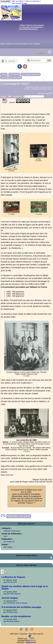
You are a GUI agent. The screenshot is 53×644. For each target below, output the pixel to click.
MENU (42, 52)
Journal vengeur (10, 598)
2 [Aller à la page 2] (5, 571)
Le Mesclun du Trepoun (13, 577)
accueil (4, 74)
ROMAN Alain (12, 612)
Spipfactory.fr (31, 642)
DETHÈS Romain (14, 594)
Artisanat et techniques (12, 531)
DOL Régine (45, 93)
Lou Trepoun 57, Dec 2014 (11, 78)
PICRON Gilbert (13, 621)
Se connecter (10, 61)
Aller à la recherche (32, 1)
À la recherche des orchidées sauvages (21, 607)
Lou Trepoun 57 (9, 542)
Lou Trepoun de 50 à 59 (31, 74)
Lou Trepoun (14, 74)
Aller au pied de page (20, 3)
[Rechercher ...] (37, 61)
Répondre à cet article (19, 516)
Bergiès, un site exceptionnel (16, 616)
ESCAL (28, 640)
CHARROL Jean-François (17, 603)
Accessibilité (6, 1)
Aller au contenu (18, 1)
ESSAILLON (12, 582)
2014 (5, 536)
